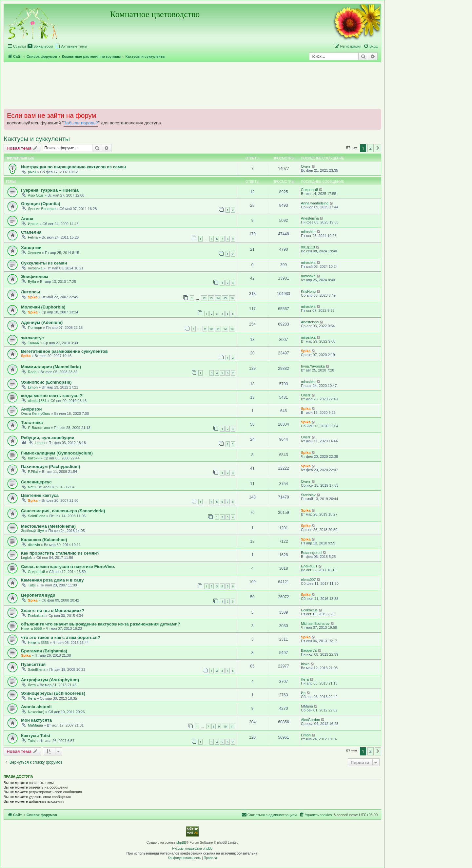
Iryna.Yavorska (313, 366)
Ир (303, 693)
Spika (33, 297)
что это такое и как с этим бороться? (61, 637)
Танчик (34, 343)
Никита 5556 (31, 628)
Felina (33, 237)
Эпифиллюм (35, 276)
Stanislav (308, 495)
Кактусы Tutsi (36, 736)
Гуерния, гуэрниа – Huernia (50, 190)
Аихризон (31, 409)
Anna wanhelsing (315, 203)
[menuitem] (40, 46)
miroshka (308, 232)
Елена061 (309, 566)
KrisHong (308, 291)
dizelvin (34, 545)
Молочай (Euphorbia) (43, 307)
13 (211, 298)
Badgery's (309, 650)
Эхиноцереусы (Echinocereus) (53, 693)
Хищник (34, 253)
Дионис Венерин (42, 209)
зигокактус (32, 338)
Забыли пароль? (81, 123)
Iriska (305, 664)
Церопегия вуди (38, 595)
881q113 (308, 247)
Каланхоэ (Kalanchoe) (44, 540)
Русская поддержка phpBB (192, 848)
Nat (31, 487)
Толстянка (32, 423)
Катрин (34, 458)
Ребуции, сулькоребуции (48, 438)
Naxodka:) (36, 712)
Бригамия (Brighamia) (44, 651)
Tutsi (32, 585)
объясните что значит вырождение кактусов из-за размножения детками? (101, 624)
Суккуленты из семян (44, 263)
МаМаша (35, 725)
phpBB (181, 843)
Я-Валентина (39, 428)
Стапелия (31, 232)
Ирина (33, 224)
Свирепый (309, 190)
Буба (32, 282)
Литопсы (30, 292)
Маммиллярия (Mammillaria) (51, 367)
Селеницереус (36, 482)
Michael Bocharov (315, 624)
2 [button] (371, 148)
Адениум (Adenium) (42, 322)
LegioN (27, 558)
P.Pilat (33, 472)
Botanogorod (311, 553)
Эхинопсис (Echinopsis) (46, 382)
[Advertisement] (192, 85)
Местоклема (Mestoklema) (48, 526)
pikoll (32, 172)
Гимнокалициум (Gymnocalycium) (57, 453)
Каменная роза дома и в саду (52, 580)
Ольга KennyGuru (36, 413)
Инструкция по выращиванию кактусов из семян (73, 167)
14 (218, 298)
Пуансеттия (33, 664)
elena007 (308, 580)
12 (204, 298)
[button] (378, 148)
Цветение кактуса (40, 495)
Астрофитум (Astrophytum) (50, 680)
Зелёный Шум (33, 531)
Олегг (306, 166)
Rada (32, 372)
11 (218, 329)
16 (232, 298)
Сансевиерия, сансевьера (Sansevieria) (63, 511)
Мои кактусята (36, 720)
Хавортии (31, 248)
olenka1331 (37, 401)
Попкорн (35, 328)
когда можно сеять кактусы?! (52, 396)
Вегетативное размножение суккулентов (64, 351)
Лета (32, 685)
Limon (33, 387)
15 (225, 298)
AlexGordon (310, 720)
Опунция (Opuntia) (41, 204)
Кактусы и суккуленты (37, 139)
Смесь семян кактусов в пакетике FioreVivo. (68, 567)
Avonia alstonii (36, 707)
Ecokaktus (36, 616)
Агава (27, 219)
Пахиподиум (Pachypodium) (50, 466)
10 (211, 329)
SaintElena (37, 516)
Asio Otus (36, 195)
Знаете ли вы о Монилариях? (53, 611)
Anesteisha (310, 218)
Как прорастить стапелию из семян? (60, 553)
